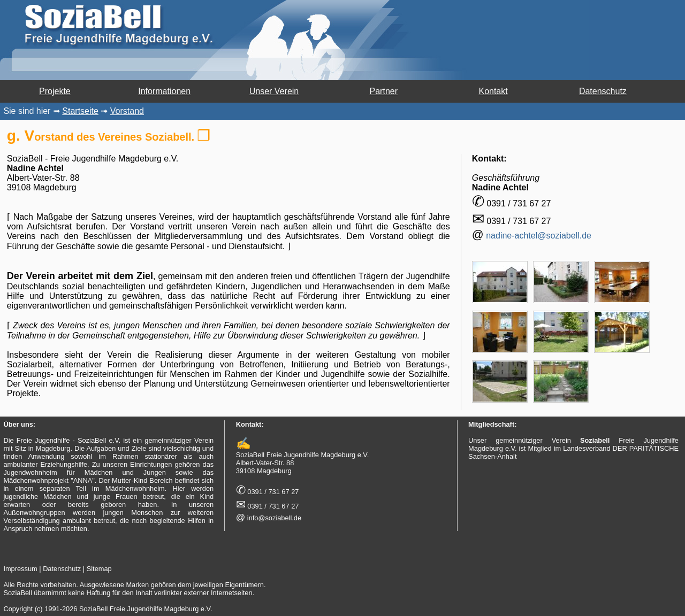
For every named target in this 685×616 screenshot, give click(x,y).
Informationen (164, 91)
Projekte (55, 91)
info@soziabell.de (274, 518)
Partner (384, 91)
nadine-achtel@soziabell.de (539, 236)
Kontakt (493, 91)
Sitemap (99, 569)
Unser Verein (274, 91)
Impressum (20, 569)
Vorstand (127, 111)
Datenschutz (603, 91)
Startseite (80, 111)
